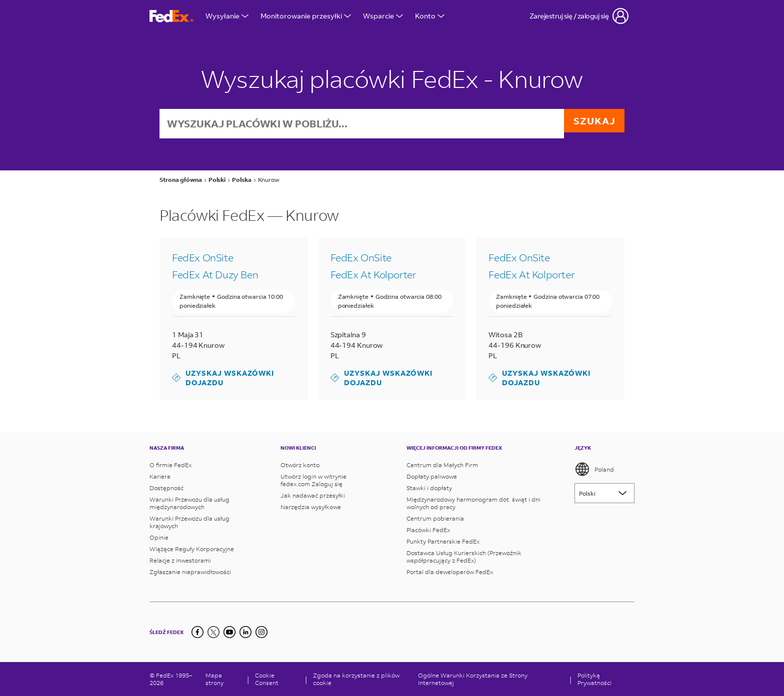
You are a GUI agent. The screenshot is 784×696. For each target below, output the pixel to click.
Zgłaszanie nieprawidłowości (190, 572)
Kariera (160, 476)
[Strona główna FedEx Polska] (171, 16)
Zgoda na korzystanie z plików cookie (356, 679)
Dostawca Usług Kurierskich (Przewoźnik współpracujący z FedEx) (464, 557)
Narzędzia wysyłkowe (311, 507)
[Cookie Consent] (277, 679)
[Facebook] (197, 632)
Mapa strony (214, 679)
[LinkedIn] (245, 632)
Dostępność (166, 488)
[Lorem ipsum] (604, 493)
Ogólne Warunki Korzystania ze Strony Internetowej (473, 679)
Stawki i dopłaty (429, 488)
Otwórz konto (300, 465)
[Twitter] (213, 632)
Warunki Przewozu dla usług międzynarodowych (189, 503)
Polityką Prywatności (594, 679)
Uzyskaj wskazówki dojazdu (223, 379)
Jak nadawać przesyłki (313, 495)
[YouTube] (229, 632)
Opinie (159, 537)
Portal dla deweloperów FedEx (450, 572)
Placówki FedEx (428, 530)
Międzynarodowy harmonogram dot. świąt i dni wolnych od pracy (473, 503)
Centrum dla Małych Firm (442, 465)
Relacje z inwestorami (180, 560)
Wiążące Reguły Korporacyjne (192, 549)
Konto (430, 16)
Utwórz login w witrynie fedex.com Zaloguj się (313, 480)
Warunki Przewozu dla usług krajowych (189, 522)
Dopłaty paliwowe (432, 476)
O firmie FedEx (170, 465)
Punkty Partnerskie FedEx (443, 541)
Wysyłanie (227, 16)
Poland (594, 469)
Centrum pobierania (435, 518)
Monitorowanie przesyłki (306, 16)
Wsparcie (383, 16)
